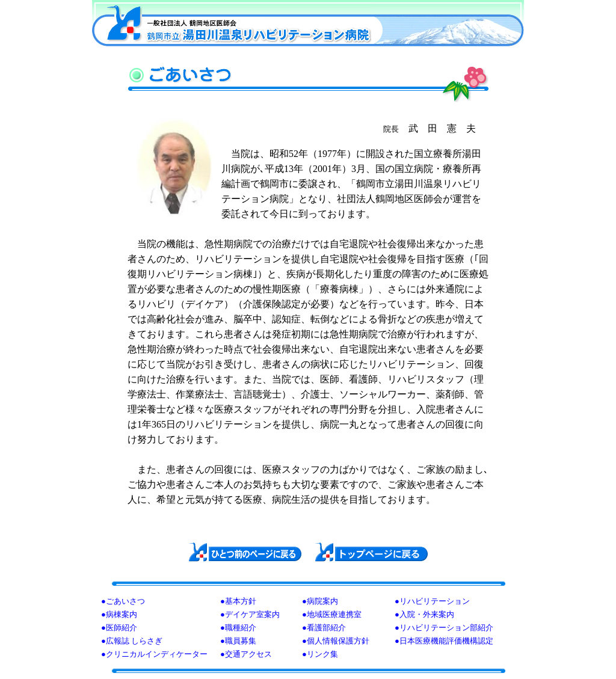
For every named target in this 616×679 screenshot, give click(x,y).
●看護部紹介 (324, 628)
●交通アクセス (246, 654)
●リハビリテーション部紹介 (444, 628)
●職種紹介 (238, 628)
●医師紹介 (119, 628)
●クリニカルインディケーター (154, 654)
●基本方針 (238, 601)
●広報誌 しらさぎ (132, 641)
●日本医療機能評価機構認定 (444, 641)
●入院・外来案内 (424, 614)
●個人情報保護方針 (336, 641)
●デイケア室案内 (250, 614)
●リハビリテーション (432, 601)
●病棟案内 (119, 614)
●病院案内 (320, 601)
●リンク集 (320, 654)
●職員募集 (238, 641)
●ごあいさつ (123, 601)
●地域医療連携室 (332, 614)
